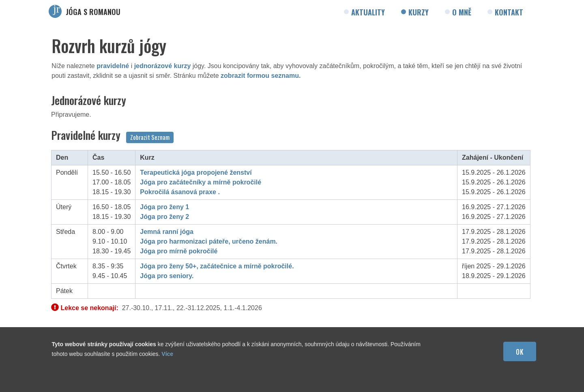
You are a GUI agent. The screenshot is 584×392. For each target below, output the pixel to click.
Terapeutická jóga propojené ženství (196, 172)
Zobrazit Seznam (150, 137)
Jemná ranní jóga (167, 232)
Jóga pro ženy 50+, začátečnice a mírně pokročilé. (217, 266)
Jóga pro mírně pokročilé (179, 251)
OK (520, 352)
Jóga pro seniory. (167, 276)
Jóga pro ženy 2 (164, 217)
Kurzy (419, 12)
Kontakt (509, 12)
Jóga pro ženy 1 (164, 207)
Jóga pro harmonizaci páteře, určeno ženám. (209, 241)
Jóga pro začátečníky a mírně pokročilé (201, 182)
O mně (462, 12)
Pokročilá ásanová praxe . (180, 192)
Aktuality (368, 12)
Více (167, 354)
